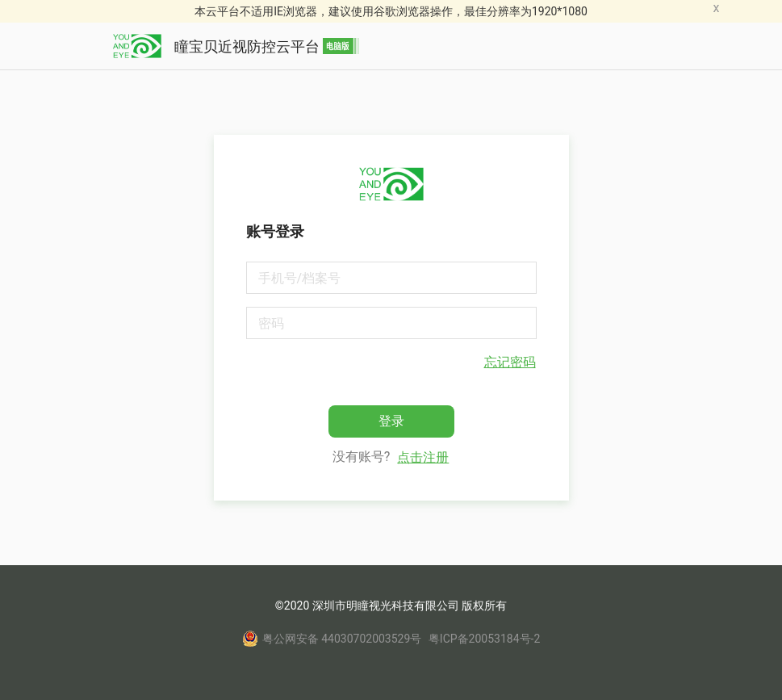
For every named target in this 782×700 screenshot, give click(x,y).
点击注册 (423, 457)
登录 (391, 421)
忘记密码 (510, 362)
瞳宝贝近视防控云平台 (236, 46)
